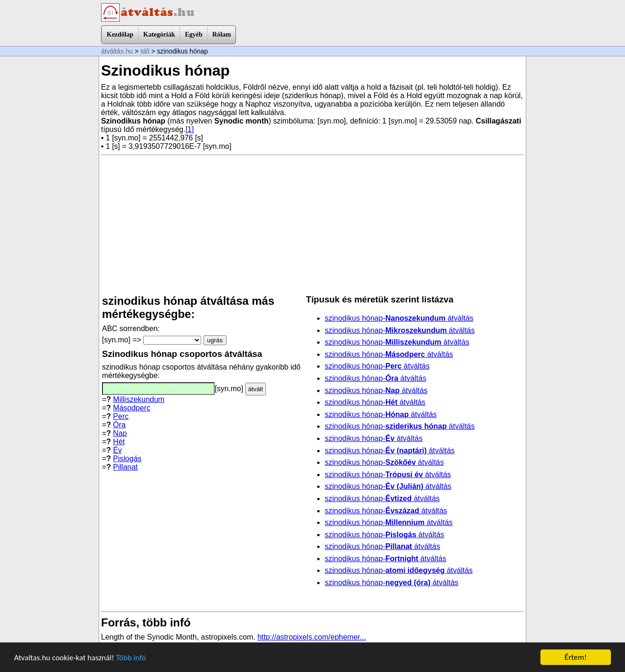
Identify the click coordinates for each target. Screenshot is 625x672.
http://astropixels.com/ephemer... (312, 637)
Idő (145, 51)
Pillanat (125, 467)
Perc (121, 416)
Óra (120, 425)
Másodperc (132, 408)
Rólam (222, 35)
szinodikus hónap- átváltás (399, 318)
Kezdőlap (120, 35)
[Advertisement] (312, 225)
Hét (119, 442)
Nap (120, 433)
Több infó (131, 658)
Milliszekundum (139, 399)
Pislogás (127, 459)
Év (118, 450)
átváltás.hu (117, 51)
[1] (190, 129)
